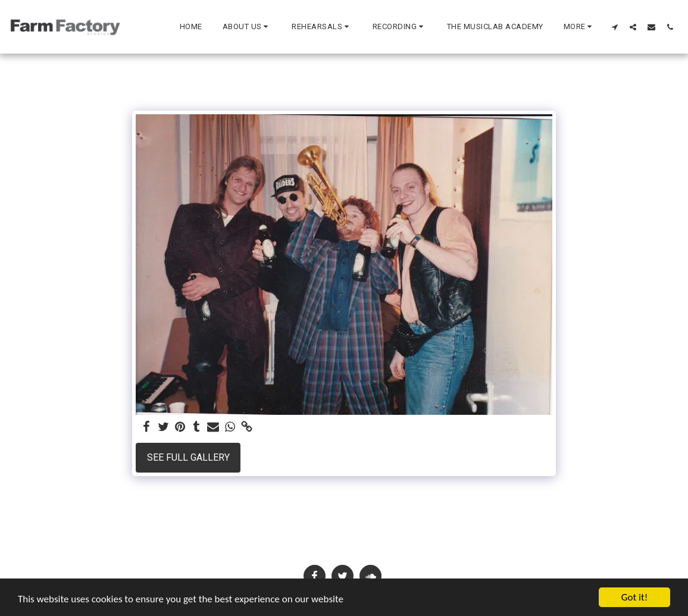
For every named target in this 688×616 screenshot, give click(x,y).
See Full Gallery (188, 457)
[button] (247, 27)
